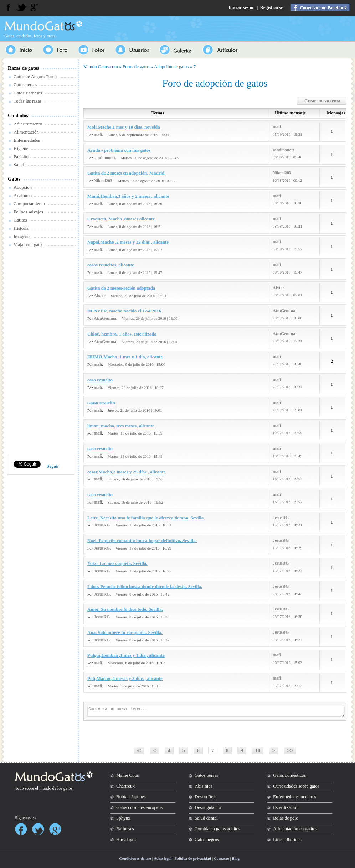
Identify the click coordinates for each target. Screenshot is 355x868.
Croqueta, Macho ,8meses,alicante (121, 219)
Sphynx (123, 818)
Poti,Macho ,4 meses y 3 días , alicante (125, 678)
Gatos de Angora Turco (35, 76)
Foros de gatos (136, 66)
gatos (68, 788)
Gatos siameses (28, 93)
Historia (21, 228)
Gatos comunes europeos (139, 807)
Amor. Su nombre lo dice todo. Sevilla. (125, 609)
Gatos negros (207, 839)
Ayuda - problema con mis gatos (119, 150)
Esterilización (286, 807)
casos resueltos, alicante (111, 265)
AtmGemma (105, 318)
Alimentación (26, 132)
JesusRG (102, 525)
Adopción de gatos (171, 66)
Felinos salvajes (28, 212)
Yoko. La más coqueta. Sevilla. (117, 563)
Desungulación (209, 807)
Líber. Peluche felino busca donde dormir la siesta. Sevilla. (145, 586)
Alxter (100, 296)
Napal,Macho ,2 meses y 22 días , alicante (128, 242)
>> (290, 750)
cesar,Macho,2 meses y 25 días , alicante (126, 472)
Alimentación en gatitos (295, 829)
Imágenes (22, 236)
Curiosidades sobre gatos (296, 786)
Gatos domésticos (289, 775)
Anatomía (23, 195)
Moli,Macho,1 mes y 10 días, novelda (124, 127)
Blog (235, 858)
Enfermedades (27, 140)
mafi (98, 135)
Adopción (23, 187)
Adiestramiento (28, 124)
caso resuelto (100, 380)
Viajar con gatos (29, 245)
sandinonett (104, 158)
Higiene (21, 148)
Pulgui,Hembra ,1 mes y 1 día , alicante (126, 655)
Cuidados (18, 116)
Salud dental (206, 818)
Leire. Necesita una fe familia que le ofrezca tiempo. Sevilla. (146, 518)
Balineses (125, 829)
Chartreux (125, 786)
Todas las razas (28, 101)
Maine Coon (128, 775)
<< (138, 750)
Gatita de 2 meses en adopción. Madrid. (127, 173)
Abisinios (204, 786)
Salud (19, 164)
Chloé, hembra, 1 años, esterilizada (122, 334)
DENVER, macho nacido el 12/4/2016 (124, 311)
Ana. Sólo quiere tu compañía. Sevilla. (125, 632)
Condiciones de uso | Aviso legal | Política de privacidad (165, 858)
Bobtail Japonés (131, 797)
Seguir (53, 466)
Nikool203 (103, 181)
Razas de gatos (24, 68)
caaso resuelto (101, 403)
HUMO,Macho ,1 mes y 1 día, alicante (125, 357)
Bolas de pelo (286, 818)
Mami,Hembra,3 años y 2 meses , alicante (128, 196)
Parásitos (22, 157)
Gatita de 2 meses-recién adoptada (121, 288)
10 (258, 750)
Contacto (222, 858)
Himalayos (126, 839)
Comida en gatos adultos (217, 829)
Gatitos (20, 220)
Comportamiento (29, 204)
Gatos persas (25, 85)
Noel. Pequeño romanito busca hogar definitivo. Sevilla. (142, 540)
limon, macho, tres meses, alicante (121, 426)
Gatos (14, 179)
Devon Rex (205, 797)
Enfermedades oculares (295, 797)
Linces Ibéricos (287, 839)
